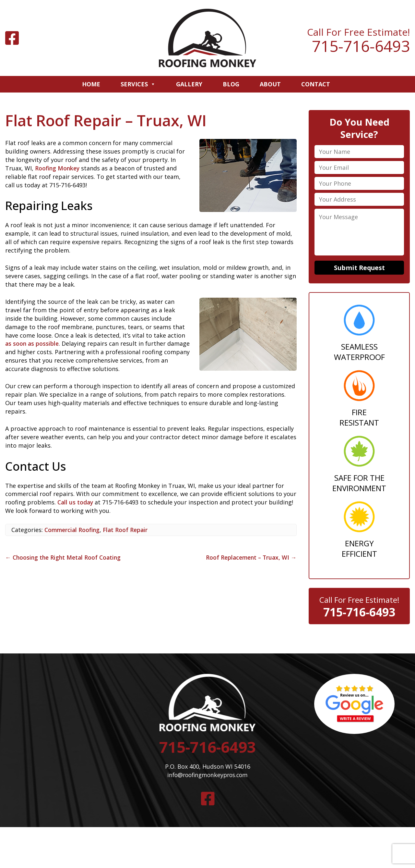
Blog (231, 84)
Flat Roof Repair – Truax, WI (108, 120)
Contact (316, 84)
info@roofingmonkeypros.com (207, 777)
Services (138, 84)
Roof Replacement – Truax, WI (250, 557)
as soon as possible (33, 343)
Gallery (189, 84)
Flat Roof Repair (128, 530)
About (270, 84)
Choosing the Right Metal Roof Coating (65, 557)
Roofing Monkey (58, 168)
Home (91, 84)
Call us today (76, 502)
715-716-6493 (361, 46)
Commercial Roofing (73, 530)
